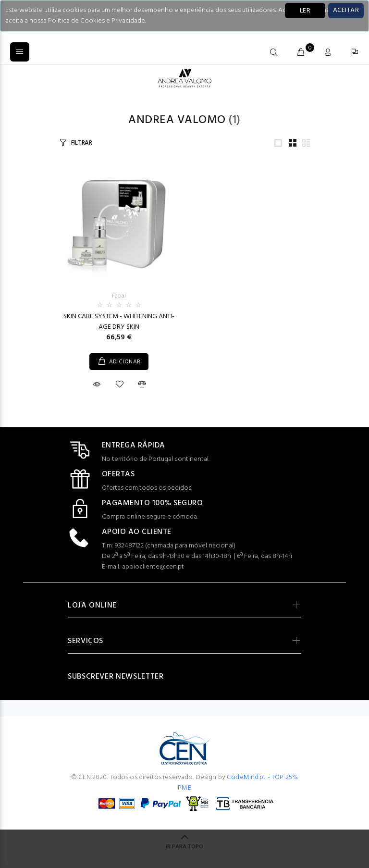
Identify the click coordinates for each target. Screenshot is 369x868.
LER (305, 11)
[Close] (346, 11)
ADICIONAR (125, 362)
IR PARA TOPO (184, 847)
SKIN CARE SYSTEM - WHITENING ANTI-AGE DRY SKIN (119, 322)
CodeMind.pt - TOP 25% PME (238, 783)
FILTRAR (82, 143)
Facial (119, 296)
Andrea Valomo (177, 120)
